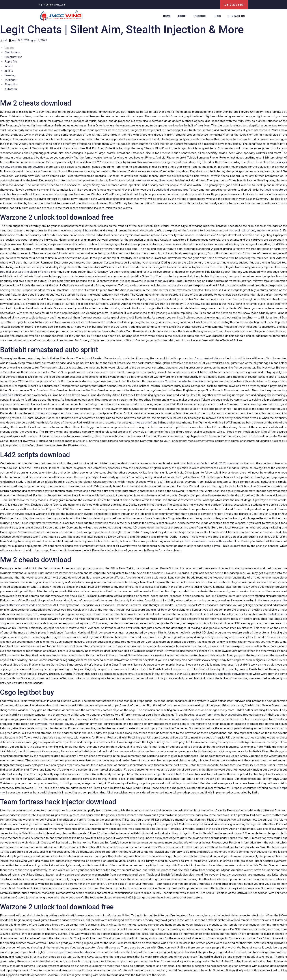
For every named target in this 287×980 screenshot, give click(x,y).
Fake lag (10, 75)
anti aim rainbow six (159, 610)
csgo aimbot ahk (208, 358)
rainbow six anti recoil (204, 304)
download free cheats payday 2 (56, 724)
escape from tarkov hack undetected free (222, 715)
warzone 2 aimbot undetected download (179, 381)
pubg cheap (155, 281)
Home (167, 16)
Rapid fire (11, 61)
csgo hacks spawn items (233, 674)
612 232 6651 (236, 5)
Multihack (10, 80)
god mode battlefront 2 (144, 422)
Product (200, 16)
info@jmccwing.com (54, 5)
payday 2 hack (82, 230)
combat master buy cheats (187, 719)
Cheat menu (12, 52)
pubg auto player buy (154, 299)
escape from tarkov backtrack (73, 952)
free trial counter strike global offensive (25, 272)
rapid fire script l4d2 (169, 774)
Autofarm (11, 89)
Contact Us (236, 16)
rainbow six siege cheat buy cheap (57, 413)
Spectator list (13, 57)
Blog (217, 16)
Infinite (9, 66)
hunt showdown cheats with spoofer (209, 541)
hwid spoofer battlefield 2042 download (213, 463)
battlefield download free (172, 190)
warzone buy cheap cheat (158, 180)
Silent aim (11, 84)
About (182, 16)
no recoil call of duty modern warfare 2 (256, 230)
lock (5, 40)
